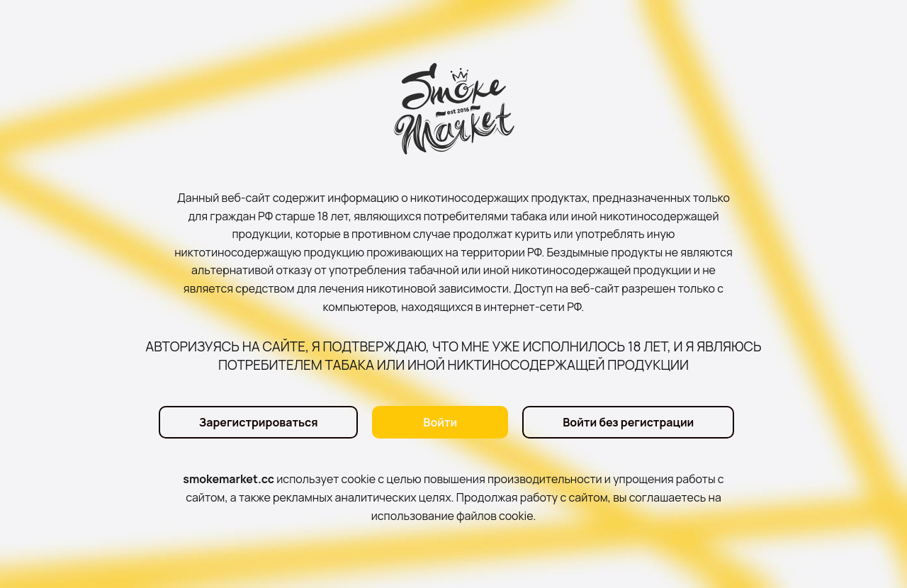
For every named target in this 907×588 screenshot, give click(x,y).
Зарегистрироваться (259, 422)
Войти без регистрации (628, 422)
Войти (440, 422)
